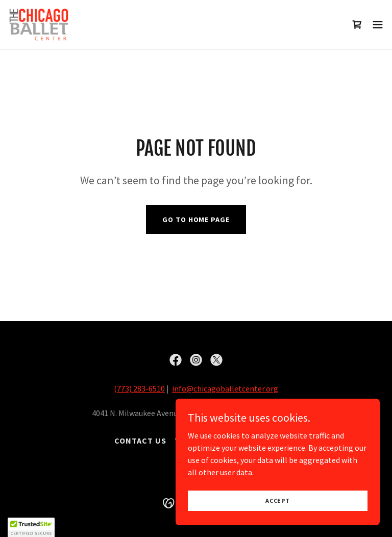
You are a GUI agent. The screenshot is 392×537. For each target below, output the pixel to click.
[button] (378, 25)
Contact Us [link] (140, 441)
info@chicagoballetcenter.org (225, 388)
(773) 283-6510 (139, 388)
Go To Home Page (196, 219)
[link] (39, 25)
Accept (278, 501)
